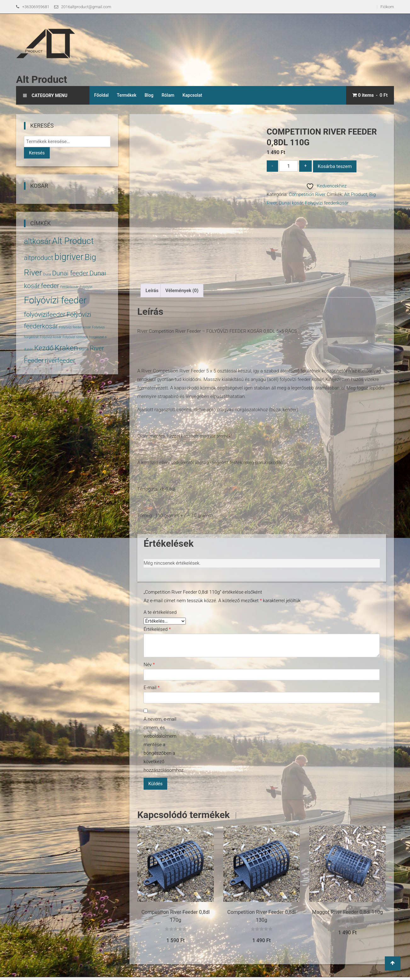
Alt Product (42, 79)
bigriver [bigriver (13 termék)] (69, 257)
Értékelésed (157, 629)
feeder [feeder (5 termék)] (50, 286)
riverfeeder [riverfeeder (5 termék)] (60, 360)
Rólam (168, 95)
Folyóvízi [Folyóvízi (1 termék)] (86, 287)
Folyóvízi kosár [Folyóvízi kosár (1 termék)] (51, 337)
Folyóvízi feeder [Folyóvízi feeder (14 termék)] (55, 300)
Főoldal (101, 95)
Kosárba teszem (335, 166)
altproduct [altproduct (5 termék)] (39, 258)
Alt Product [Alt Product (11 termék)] (73, 241)
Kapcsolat (192, 95)
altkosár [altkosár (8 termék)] (37, 241)
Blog (149, 95)
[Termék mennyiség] (288, 166)
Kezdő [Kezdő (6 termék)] (44, 348)
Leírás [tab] (152, 291)
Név (149, 665)
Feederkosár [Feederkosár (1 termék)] (69, 287)
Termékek (127, 95)
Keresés (37, 153)
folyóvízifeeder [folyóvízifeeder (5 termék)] (45, 314)
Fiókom (387, 7)
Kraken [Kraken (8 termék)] (66, 348)
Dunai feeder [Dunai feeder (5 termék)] (70, 273)
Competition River (307, 194)
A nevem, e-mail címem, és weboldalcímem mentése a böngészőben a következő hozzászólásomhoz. (162, 745)
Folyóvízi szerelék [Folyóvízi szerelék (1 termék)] (75, 337)
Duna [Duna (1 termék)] (47, 274)
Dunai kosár (291, 203)
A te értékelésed (160, 612)
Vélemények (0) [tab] (182, 291)
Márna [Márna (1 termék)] (84, 349)
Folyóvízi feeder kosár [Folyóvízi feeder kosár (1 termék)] (75, 327)
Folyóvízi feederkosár (327, 203)
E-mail (152, 688)
